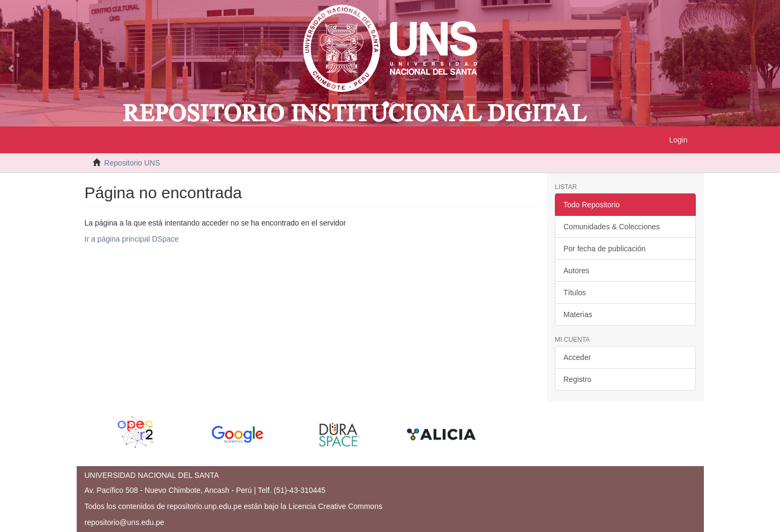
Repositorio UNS (132, 163)
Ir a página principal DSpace (132, 239)
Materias (578, 314)
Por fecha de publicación (604, 249)
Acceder (577, 357)
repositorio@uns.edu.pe (125, 522)
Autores (576, 271)
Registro (577, 379)
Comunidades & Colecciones (612, 227)
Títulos (575, 293)
